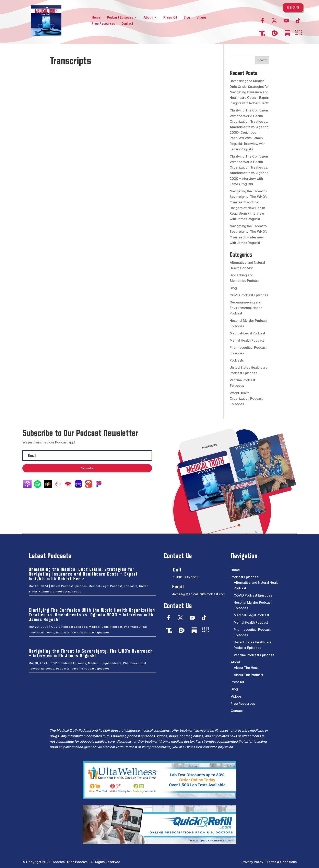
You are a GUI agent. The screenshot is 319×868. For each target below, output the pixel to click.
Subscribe (293, 7)
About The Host (246, 668)
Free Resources (103, 24)
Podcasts (237, 360)
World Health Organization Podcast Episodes (246, 398)
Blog (187, 18)
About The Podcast (249, 675)
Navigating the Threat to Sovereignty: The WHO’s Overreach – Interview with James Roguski (91, 654)
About (148, 18)
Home (96, 18)
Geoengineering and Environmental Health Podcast (246, 308)
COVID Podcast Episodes (249, 295)
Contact (127, 24)
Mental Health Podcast (247, 340)
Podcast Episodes (120, 18)
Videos (202, 18)
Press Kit (170, 18)
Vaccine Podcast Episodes (91, 632)
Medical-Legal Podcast (247, 333)
